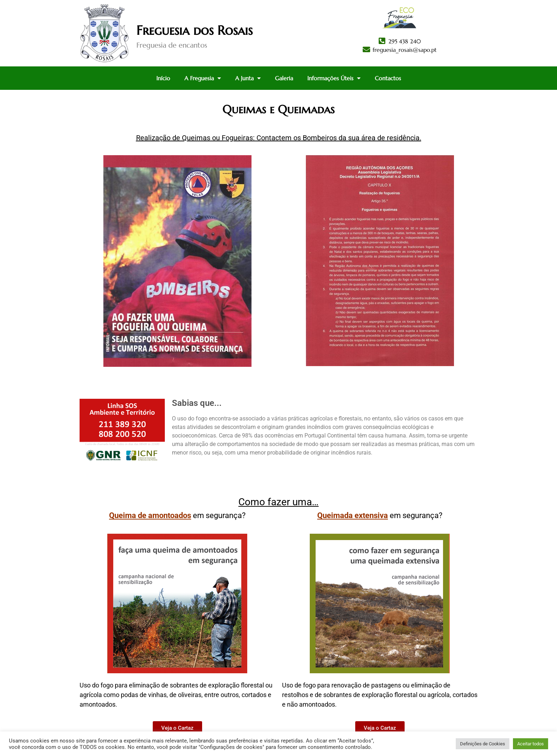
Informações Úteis (334, 78)
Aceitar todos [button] (531, 744)
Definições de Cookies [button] (483, 744)
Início (163, 78)
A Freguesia (203, 78)
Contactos (388, 78)
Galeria (284, 78)
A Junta (248, 78)
